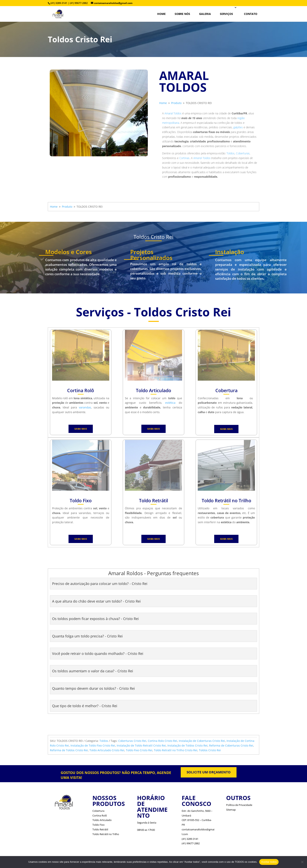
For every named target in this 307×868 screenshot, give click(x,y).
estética (170, 403)
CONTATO (251, 14)
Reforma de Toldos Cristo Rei (69, 750)
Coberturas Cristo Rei (132, 741)
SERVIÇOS (226, 14)
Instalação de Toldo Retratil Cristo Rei (141, 745)
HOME (161, 14)
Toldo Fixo (98, 825)
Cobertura (98, 811)
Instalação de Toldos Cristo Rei (187, 745)
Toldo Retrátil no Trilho (106, 834)
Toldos (231, 153)
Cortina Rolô (100, 816)
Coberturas (243, 153)
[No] (302, 862)
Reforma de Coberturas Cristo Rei (231, 745)
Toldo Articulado (102, 820)
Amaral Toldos (173, 113)
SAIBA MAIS (81, 429)
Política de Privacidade (239, 805)
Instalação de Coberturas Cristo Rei (202, 741)
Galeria (205, 14)
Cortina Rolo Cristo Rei (163, 741)
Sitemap (231, 810)
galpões (238, 127)
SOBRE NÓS (182, 14)
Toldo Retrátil (100, 829)
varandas (85, 407)
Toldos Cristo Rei (210, 750)
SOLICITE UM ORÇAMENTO (209, 772)
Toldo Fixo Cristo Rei (139, 750)
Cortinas (184, 158)
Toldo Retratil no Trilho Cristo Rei (176, 750)
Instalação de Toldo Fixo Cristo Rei (93, 745)
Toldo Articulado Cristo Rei (107, 750)
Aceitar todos (269, 862)
